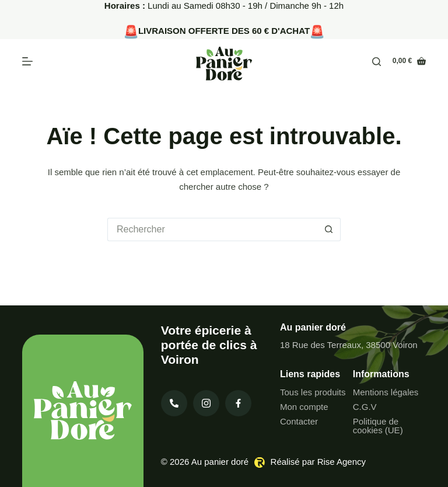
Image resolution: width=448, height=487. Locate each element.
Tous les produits (313, 392)
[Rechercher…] (212, 229)
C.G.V (365, 407)
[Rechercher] (377, 62)
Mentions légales (386, 392)
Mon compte (304, 407)
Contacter (299, 421)
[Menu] (27, 61)
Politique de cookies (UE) (378, 426)
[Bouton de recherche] (329, 229)
